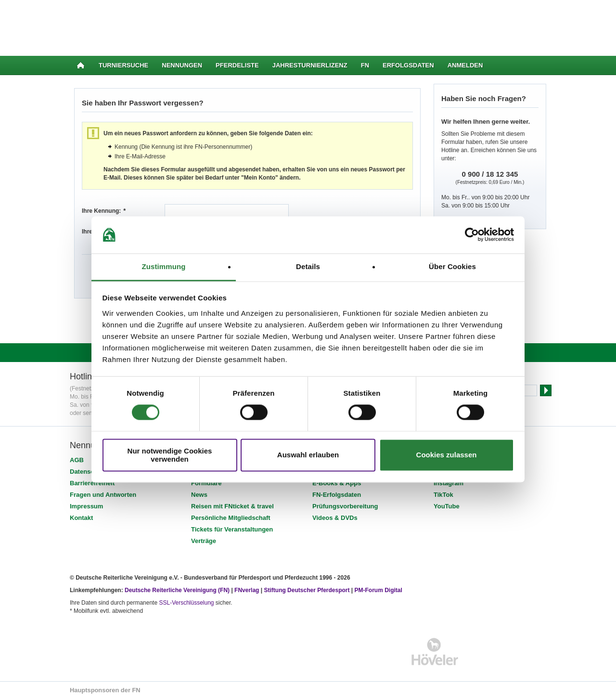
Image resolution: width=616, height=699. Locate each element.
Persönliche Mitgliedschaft (231, 518)
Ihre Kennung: (104, 211)
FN (365, 65)
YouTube (447, 506)
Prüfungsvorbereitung (345, 506)
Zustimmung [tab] (164, 266)
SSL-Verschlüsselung (186, 603)
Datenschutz (88, 472)
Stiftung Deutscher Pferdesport (307, 590)
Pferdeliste (237, 65)
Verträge (204, 541)
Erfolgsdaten (408, 65)
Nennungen (182, 65)
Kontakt (81, 518)
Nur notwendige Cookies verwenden (170, 455)
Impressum (86, 506)
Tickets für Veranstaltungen (232, 529)
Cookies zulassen (447, 455)
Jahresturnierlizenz (310, 65)
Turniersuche (123, 65)
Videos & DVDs (335, 518)
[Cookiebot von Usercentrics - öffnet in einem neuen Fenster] (472, 235)
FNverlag (248, 590)
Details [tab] (308, 266)
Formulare (206, 483)
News (199, 495)
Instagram (449, 483)
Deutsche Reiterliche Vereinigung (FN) (177, 590)
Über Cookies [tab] (452, 266)
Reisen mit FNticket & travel (232, 506)
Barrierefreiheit (92, 483)
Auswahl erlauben (308, 455)
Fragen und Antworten (103, 495)
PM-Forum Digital (379, 590)
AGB (77, 460)
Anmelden (465, 65)
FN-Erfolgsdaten (337, 495)
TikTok (443, 495)
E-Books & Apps (337, 483)
